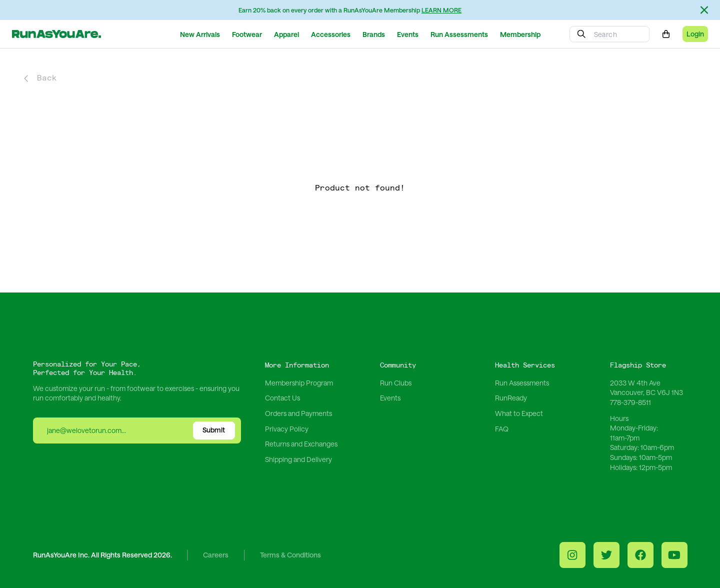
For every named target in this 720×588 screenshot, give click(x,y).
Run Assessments (459, 34)
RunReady (511, 398)
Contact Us (282, 398)
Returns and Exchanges (301, 444)
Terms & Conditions (290, 555)
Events (408, 34)
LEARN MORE (441, 10)
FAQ (502, 429)
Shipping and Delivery (298, 459)
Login (695, 34)
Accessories (331, 34)
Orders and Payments (298, 413)
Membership (520, 34)
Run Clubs (396, 383)
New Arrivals (200, 34)
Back (40, 78)
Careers (216, 555)
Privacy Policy (287, 429)
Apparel (286, 34)
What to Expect (519, 413)
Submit (214, 430)
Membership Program (299, 383)
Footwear (247, 34)
